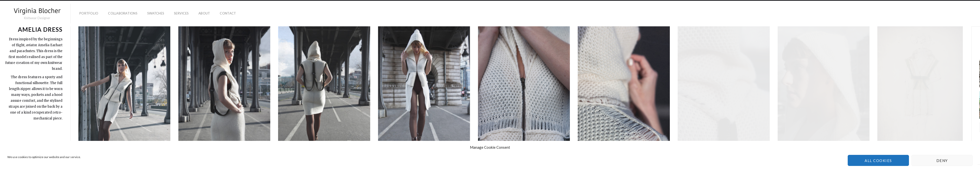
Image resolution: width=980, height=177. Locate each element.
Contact (228, 13)
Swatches (156, 13)
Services (181, 13)
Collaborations (123, 13)
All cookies (878, 161)
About (204, 13)
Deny (942, 161)
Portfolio (89, 13)
